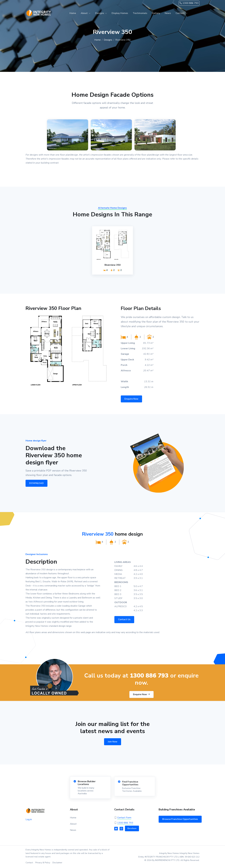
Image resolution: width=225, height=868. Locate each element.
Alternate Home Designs (112, 210)
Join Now (113, 742)
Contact (180, 13)
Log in (29, 819)
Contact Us (127, 619)
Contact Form (124, 818)
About (84, 13)
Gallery (156, 13)
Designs (100, 13)
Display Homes (120, 13)
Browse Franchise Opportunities (180, 819)
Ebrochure (132, 828)
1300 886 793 (189, 3)
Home (73, 13)
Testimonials (140, 13)
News (168, 13)
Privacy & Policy (43, 863)
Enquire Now (131, 401)
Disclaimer (57, 863)
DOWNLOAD (35, 483)
